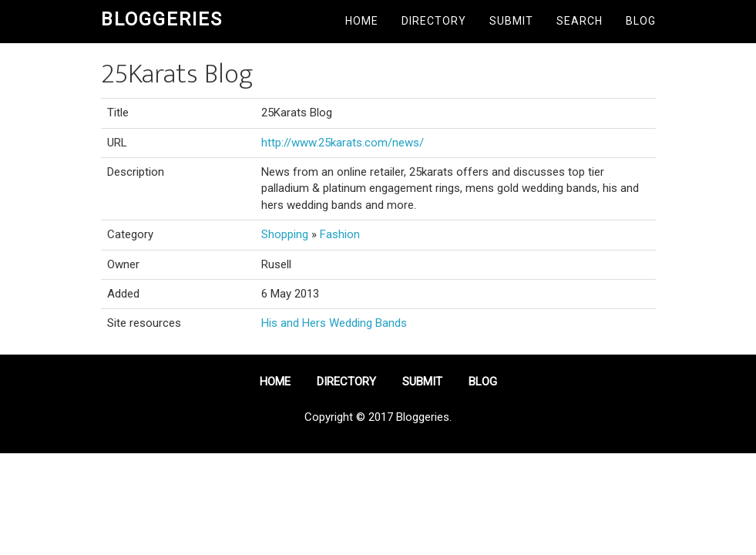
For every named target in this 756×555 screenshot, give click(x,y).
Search (580, 21)
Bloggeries (162, 19)
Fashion (340, 234)
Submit (511, 21)
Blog (641, 21)
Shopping (285, 234)
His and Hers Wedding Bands (334, 323)
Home (362, 21)
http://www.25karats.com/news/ (343, 143)
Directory (434, 21)
